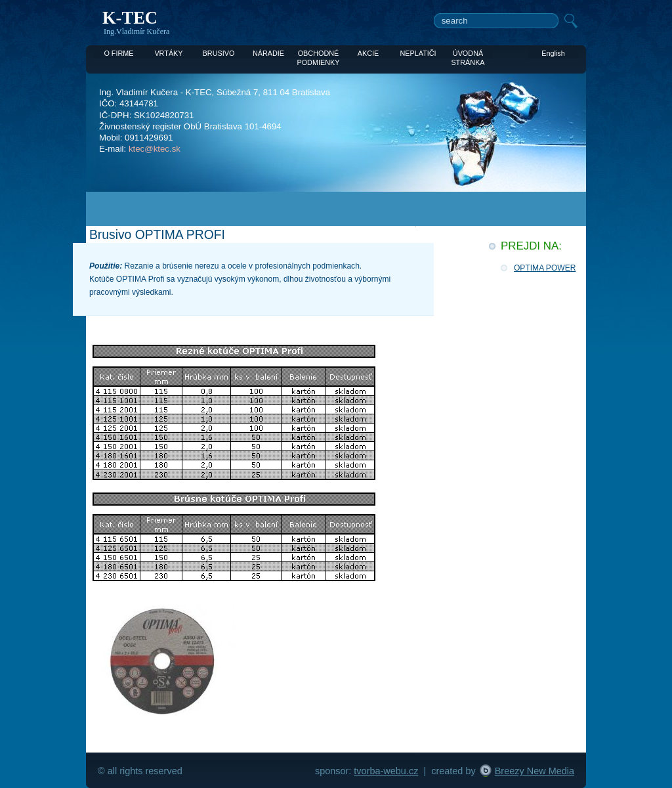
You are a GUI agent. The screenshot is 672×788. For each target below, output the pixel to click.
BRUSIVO (219, 53)
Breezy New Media (535, 771)
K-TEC (130, 18)
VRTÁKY (168, 53)
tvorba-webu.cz (386, 771)
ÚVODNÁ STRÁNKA (468, 54)
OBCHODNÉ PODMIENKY (318, 54)
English (553, 53)
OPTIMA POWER (545, 268)
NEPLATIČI (418, 53)
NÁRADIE (268, 53)
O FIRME (118, 53)
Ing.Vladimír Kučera (136, 32)
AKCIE (368, 53)
